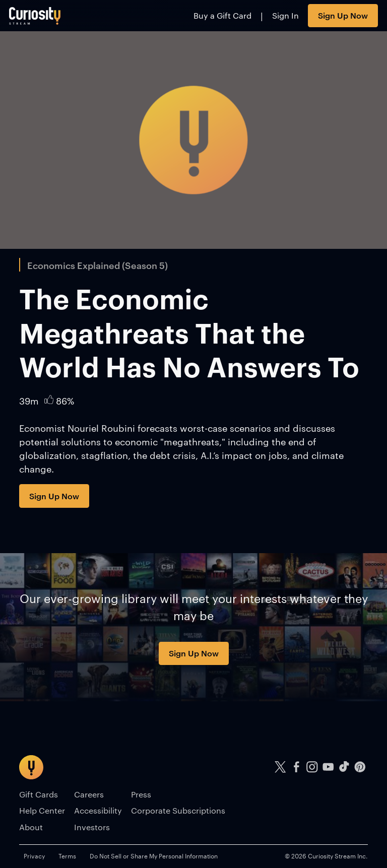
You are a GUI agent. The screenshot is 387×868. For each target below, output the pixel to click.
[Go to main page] (35, 16)
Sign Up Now (343, 15)
